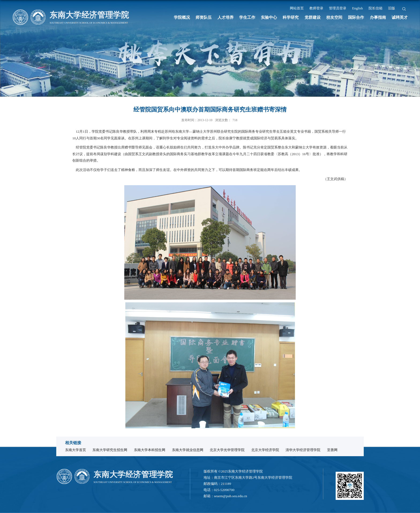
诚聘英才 (400, 17)
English (358, 8)
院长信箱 (376, 8)
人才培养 (226, 17)
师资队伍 (204, 17)
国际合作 (356, 17)
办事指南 (378, 17)
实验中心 (269, 17)
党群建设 (313, 17)
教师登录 (316, 8)
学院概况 (182, 17)
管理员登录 (338, 8)
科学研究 (291, 17)
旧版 (392, 8)
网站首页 (297, 8)
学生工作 (247, 17)
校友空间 (334, 17)
